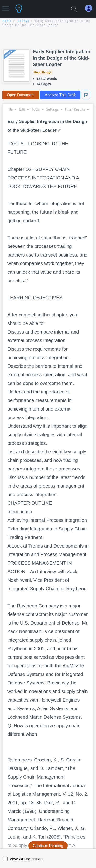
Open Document (21, 95)
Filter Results (77, 109)
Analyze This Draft (60, 95)
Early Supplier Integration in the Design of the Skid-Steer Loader (61, 58)
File (12, 109)
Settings (54, 109)
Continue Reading (48, 846)
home (7, 21)
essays (24, 21)
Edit (24, 109)
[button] (6, 7)
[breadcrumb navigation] (48, 23)
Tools (37, 109)
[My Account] (91, 8)
